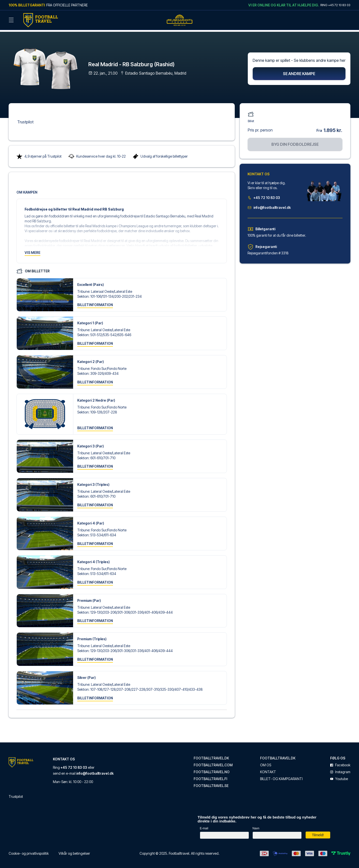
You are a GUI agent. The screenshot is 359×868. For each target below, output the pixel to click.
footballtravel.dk (211, 756)
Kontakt (268, 770)
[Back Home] (41, 20)
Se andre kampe (299, 71)
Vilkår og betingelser (74, 851)
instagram (340, 770)
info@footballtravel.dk (269, 205)
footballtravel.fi (210, 777)
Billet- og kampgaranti (281, 777)
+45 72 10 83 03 (264, 195)
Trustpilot (25, 120)
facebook (340, 763)
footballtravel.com (213, 763)
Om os (266, 763)
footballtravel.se (211, 784)
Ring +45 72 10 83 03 (335, 5)
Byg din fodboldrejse (295, 142)
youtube (339, 777)
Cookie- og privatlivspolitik (29, 851)
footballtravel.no (212, 770)
